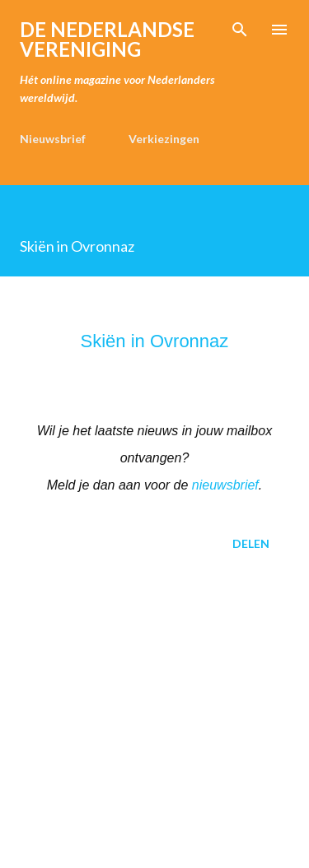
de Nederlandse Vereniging (107, 39)
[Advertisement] (154, 713)
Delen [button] (251, 543)
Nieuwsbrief (53, 139)
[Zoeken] (240, 30)
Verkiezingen (164, 139)
